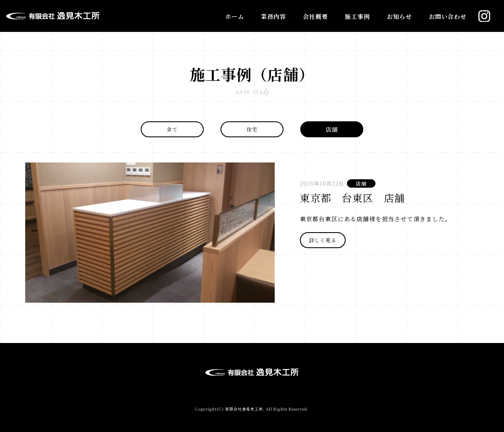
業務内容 (273, 16)
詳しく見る (323, 241)
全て (172, 129)
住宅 (252, 129)
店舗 (332, 129)
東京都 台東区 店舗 (352, 198)
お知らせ (399, 16)
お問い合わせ (448, 16)
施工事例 (357, 16)
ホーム (235, 16)
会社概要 (315, 16)
